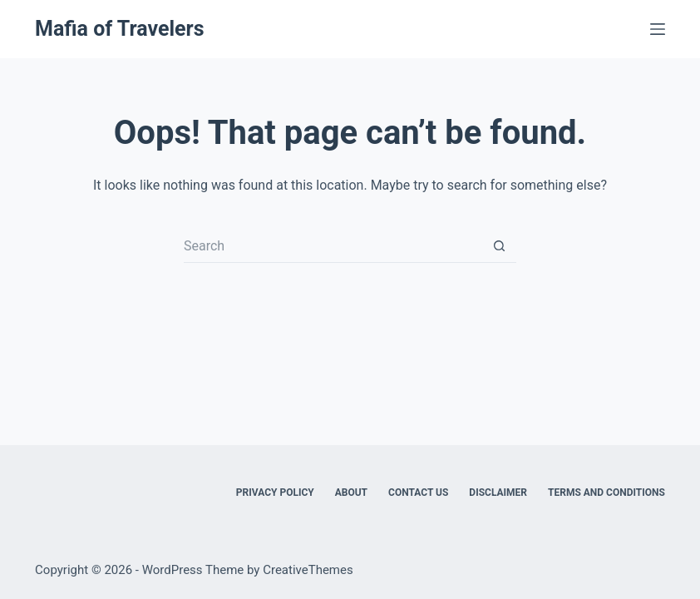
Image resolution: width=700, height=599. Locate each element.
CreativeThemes (308, 570)
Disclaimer (498, 493)
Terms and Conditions (606, 493)
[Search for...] (333, 246)
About (351, 493)
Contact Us (418, 493)
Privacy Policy (275, 493)
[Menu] (658, 29)
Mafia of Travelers (119, 29)
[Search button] (500, 246)
